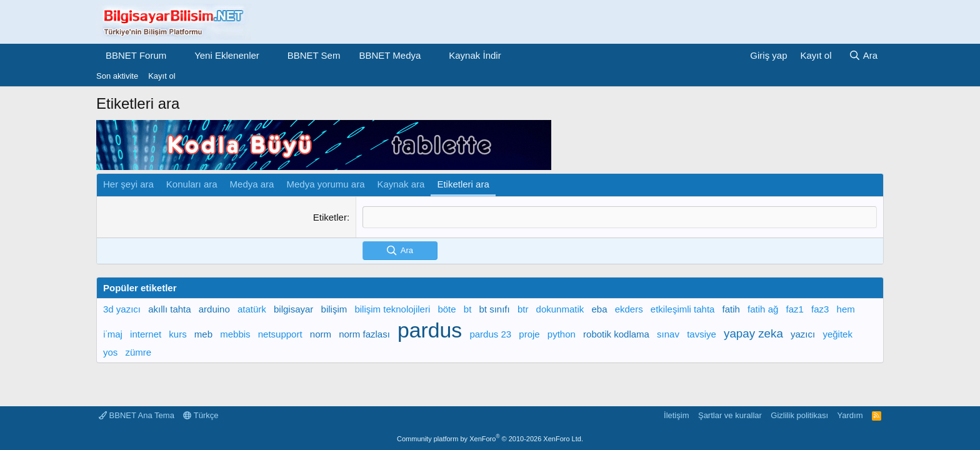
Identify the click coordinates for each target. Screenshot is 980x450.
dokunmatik (560, 309)
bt (468, 309)
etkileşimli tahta (683, 309)
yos (110, 352)
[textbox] (620, 217)
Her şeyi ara (128, 184)
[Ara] (863, 55)
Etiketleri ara (463, 184)
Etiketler (330, 217)
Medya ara (252, 184)
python (562, 334)
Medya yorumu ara (325, 184)
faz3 (820, 309)
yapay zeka (753, 333)
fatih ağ (763, 309)
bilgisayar (293, 309)
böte (447, 309)
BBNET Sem (314, 55)
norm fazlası (364, 334)
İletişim (676, 415)
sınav (668, 334)
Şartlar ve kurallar (730, 415)
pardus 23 (490, 334)
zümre (139, 352)
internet (146, 334)
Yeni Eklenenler (227, 55)
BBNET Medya (390, 55)
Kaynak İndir (475, 55)
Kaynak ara (401, 184)
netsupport (280, 334)
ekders (629, 309)
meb (203, 334)
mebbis (235, 334)
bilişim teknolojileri (392, 309)
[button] (176, 55)
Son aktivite (117, 76)
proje (529, 334)
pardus (430, 330)
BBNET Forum (136, 55)
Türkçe (201, 415)
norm (321, 334)
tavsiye (702, 334)
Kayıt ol (162, 76)
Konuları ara (192, 184)
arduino (214, 309)
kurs (177, 334)
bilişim (334, 309)
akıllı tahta (169, 309)
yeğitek (837, 334)
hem (846, 309)
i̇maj (113, 334)
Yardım (850, 415)
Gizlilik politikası (799, 415)
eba (599, 309)
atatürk (252, 309)
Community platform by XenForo (490, 439)
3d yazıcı (122, 309)
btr (523, 309)
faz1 (795, 309)
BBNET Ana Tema (137, 415)
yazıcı (803, 334)
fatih (731, 309)
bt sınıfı (495, 309)
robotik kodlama (616, 334)
